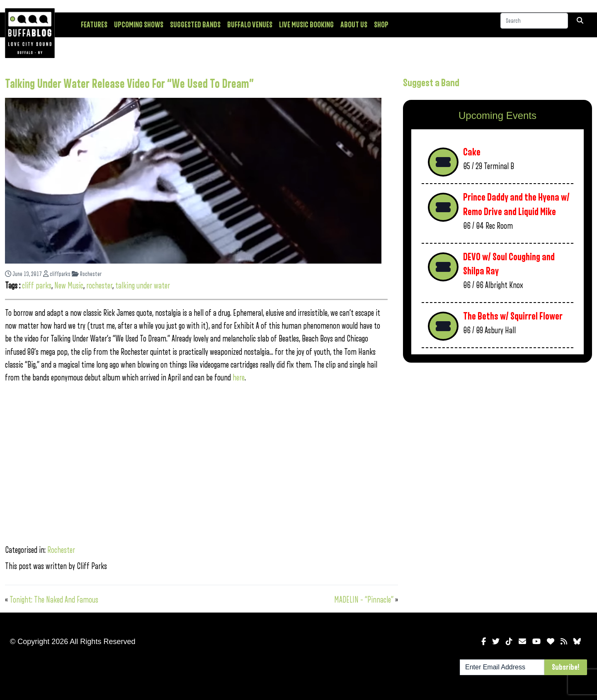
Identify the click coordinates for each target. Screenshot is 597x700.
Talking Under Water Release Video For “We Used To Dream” (129, 84)
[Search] (534, 24)
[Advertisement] (498, 434)
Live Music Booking (306, 25)
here (239, 378)
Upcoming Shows (139, 25)
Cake (472, 152)
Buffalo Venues (250, 25)
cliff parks (37, 286)
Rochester (87, 274)
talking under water (143, 286)
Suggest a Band (431, 83)
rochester (99, 286)
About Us (354, 25)
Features (94, 25)
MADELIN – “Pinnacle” (364, 600)
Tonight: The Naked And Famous (54, 600)
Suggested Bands (195, 25)
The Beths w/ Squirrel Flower (513, 316)
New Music (69, 286)
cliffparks (57, 274)
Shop (381, 25)
